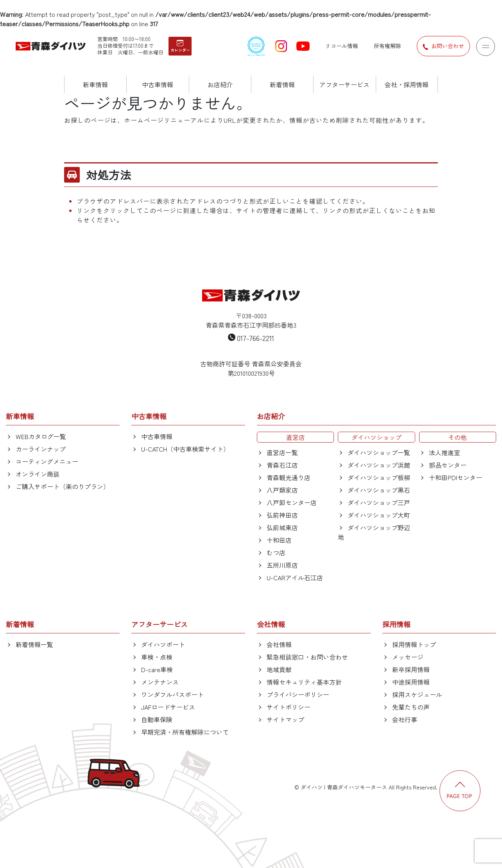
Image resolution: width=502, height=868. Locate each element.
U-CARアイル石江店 (295, 577)
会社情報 (279, 644)
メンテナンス (160, 682)
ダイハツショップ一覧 (379, 452)
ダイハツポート (163, 644)
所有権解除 (387, 46)
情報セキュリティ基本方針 (304, 682)
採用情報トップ (414, 644)
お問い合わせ (443, 46)
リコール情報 (342, 46)
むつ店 (276, 552)
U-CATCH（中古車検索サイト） (185, 449)
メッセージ (408, 657)
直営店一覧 (282, 452)
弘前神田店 (282, 515)
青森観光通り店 (289, 477)
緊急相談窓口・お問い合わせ (307, 657)
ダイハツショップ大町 (379, 515)
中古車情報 (157, 436)
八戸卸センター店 (292, 502)
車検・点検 (157, 657)
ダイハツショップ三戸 (379, 502)
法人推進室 (445, 452)
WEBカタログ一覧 (41, 436)
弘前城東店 (282, 527)
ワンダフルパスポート (172, 694)
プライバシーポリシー (298, 694)
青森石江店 (282, 465)
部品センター (448, 465)
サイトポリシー (289, 707)
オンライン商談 (38, 474)
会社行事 (405, 719)
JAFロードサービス (168, 707)
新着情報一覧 (34, 644)
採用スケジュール (417, 694)
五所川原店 (282, 565)
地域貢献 (279, 669)
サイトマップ (285, 719)
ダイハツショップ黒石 (379, 490)
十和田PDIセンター (455, 477)
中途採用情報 (411, 682)
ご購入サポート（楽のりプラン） (63, 486)
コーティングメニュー (47, 461)
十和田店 (279, 540)
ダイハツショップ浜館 (379, 465)
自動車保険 (157, 719)
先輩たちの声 (411, 707)
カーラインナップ (41, 449)
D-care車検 (157, 669)
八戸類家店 (282, 490)
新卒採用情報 (411, 669)
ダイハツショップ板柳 (379, 477)
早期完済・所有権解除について (185, 732)
